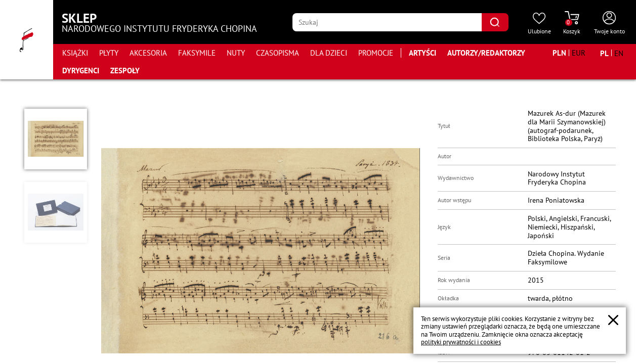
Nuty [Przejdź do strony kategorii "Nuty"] (236, 53)
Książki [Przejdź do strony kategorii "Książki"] (75, 53)
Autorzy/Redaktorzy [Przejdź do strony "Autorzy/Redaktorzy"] (486, 53)
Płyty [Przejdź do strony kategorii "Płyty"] (109, 53)
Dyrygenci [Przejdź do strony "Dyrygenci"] (81, 71)
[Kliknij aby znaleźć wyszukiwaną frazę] (495, 22)
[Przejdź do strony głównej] (27, 40)
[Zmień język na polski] (604, 53)
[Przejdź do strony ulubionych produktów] (539, 23)
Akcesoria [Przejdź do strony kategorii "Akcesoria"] (148, 53)
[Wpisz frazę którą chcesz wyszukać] (387, 22)
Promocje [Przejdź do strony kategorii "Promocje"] (376, 53)
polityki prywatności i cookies (461, 342)
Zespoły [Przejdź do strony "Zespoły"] (125, 71)
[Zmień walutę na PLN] (559, 53)
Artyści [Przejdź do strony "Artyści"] (422, 53)
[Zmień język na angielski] (619, 53)
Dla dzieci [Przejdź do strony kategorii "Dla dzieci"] (329, 53)
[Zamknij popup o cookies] (613, 320)
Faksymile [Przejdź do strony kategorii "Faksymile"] (197, 53)
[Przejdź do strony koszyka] (572, 23)
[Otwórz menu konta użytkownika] (609, 23)
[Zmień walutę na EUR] (579, 53)
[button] (56, 139)
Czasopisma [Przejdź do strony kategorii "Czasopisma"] (278, 53)
